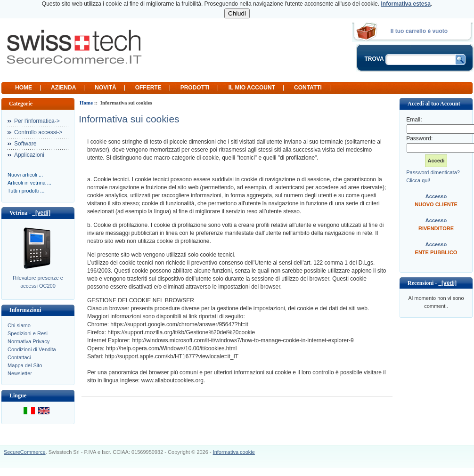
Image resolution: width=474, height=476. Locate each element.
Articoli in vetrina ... (29, 183)
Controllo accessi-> (38, 132)
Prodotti (195, 88)
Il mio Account (252, 88)
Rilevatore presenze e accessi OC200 (38, 282)
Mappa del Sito (25, 365)
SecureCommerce (25, 452)
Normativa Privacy (29, 341)
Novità (105, 88)
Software (25, 144)
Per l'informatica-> (37, 121)
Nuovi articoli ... (25, 175)
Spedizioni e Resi (28, 333)
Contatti (308, 88)
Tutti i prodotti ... (26, 191)
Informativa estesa (405, 4)
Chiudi (237, 13)
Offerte (148, 88)
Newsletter (20, 373)
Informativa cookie (234, 452)
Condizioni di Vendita (32, 349)
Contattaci (19, 357)
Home (24, 88)
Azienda (63, 88)
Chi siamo (19, 325)
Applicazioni (29, 155)
